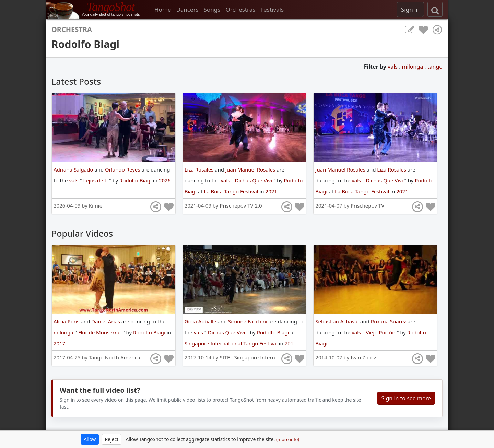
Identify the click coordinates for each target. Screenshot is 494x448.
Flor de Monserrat (101, 332)
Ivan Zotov (363, 357)
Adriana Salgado (74, 169)
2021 (271, 191)
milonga (413, 67)
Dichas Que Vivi (254, 180)
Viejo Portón (381, 332)
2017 (59, 343)
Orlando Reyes (123, 169)
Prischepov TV (367, 205)
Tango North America (115, 357)
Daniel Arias (106, 321)
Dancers (187, 9)
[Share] (437, 30)
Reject (111, 439)
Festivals (272, 9)
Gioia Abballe (201, 321)
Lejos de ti (96, 180)
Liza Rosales (200, 169)
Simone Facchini (248, 321)
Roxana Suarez (389, 321)
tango (435, 67)
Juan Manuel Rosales (251, 169)
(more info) (288, 439)
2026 (165, 180)
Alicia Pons (67, 321)
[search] (435, 9)
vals (393, 67)
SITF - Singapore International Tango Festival (273, 357)
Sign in (410, 9)
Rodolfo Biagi (136, 180)
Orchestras (240, 9)
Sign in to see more (406, 398)
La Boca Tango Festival (232, 191)
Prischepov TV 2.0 (241, 205)
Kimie (96, 205)
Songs (212, 9)
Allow (90, 439)
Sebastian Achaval (338, 321)
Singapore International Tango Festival (232, 343)
